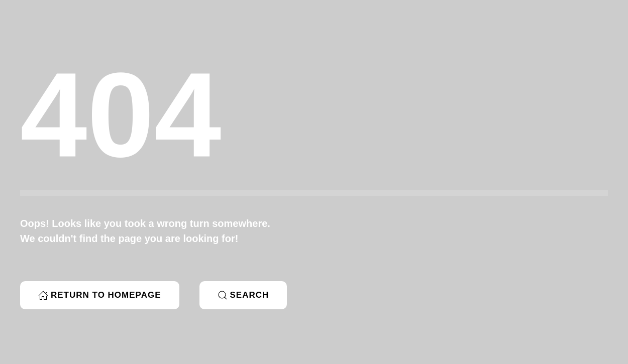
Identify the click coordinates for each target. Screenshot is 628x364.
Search (243, 295)
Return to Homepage (100, 295)
